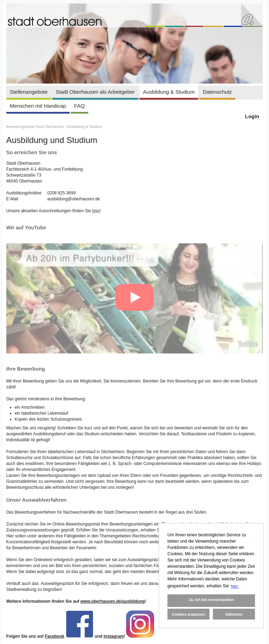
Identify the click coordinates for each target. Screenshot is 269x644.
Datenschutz (217, 92)
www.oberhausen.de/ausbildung (112, 601)
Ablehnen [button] (234, 614)
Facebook (55, 636)
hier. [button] (235, 586)
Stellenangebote (29, 92)
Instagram (114, 636)
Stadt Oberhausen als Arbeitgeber (95, 92)
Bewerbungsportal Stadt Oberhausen (36, 127)
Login (252, 116)
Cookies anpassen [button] (189, 614)
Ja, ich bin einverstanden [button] (211, 600)
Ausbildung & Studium (169, 92)
